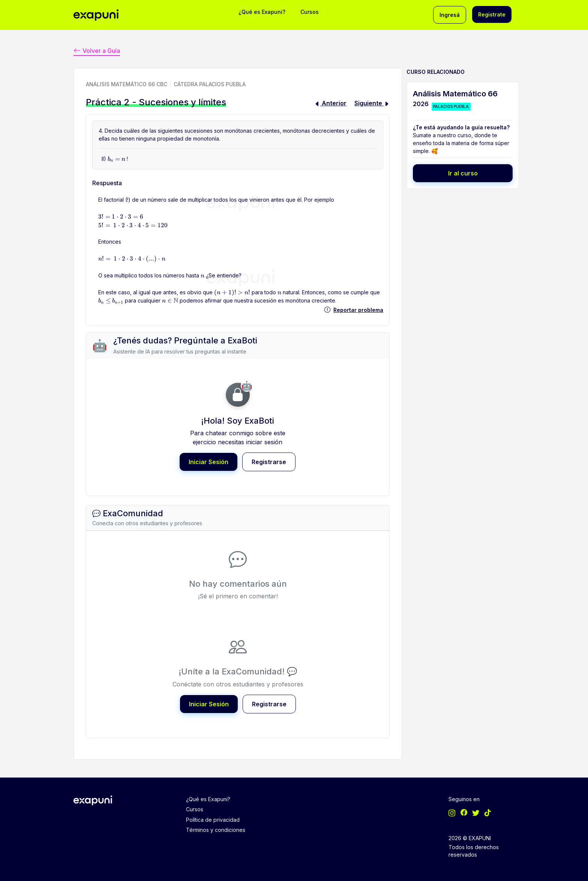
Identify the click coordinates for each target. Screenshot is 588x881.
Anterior (330, 103)
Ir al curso (463, 173)
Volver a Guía (97, 50)
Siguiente (372, 103)
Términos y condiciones (216, 829)
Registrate (492, 14)
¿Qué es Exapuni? (262, 12)
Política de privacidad (213, 819)
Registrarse (269, 461)
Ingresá (450, 15)
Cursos (310, 12)
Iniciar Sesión (208, 461)
